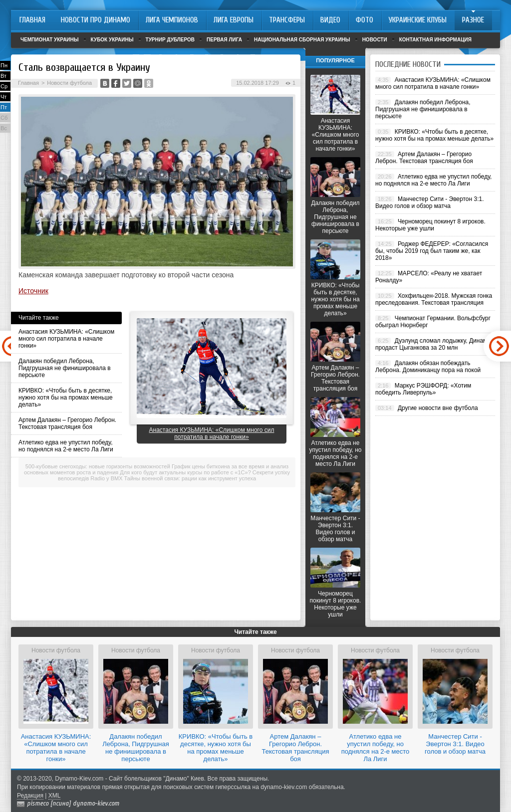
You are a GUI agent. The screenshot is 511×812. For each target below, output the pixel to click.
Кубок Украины (112, 40)
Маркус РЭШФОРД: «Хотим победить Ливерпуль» (423, 389)
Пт (4, 107)
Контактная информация (435, 40)
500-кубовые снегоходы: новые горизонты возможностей (98, 466)
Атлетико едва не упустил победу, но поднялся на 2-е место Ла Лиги (66, 446)
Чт (3, 97)
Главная (28, 83)
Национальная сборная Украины (302, 40)
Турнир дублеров (170, 40)
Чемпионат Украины (50, 40)
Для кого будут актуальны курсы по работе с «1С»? (185, 472)
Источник (33, 291)
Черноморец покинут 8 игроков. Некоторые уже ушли (336, 604)
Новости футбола (69, 83)
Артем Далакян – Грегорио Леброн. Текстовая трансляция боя (67, 423)
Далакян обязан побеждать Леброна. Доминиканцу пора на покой (428, 367)
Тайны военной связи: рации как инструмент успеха (190, 478)
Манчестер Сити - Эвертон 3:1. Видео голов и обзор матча (335, 529)
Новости (375, 40)
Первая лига (224, 40)
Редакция (30, 796)
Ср (4, 86)
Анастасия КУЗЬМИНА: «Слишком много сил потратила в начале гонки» (66, 339)
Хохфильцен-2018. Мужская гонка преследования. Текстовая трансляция (434, 299)
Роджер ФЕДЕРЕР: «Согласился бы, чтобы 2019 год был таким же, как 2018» (432, 251)
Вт (3, 76)
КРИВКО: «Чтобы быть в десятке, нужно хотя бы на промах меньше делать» (66, 398)
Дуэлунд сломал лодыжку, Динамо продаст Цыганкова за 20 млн (433, 344)
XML (55, 796)
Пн (4, 65)
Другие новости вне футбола (438, 408)
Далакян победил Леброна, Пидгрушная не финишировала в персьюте (65, 368)
